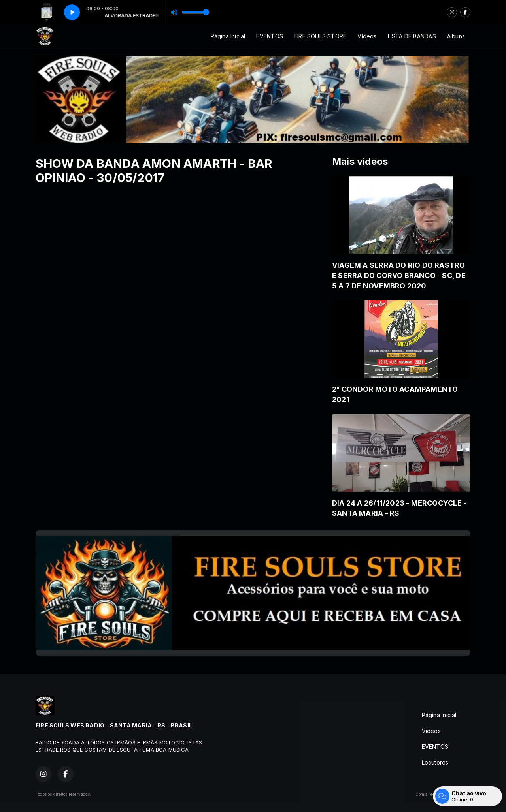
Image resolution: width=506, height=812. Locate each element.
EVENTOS (269, 36)
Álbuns (456, 36)
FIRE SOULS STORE (320, 36)
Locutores (435, 762)
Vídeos (367, 36)
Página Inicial (228, 36)
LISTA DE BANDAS (412, 36)
